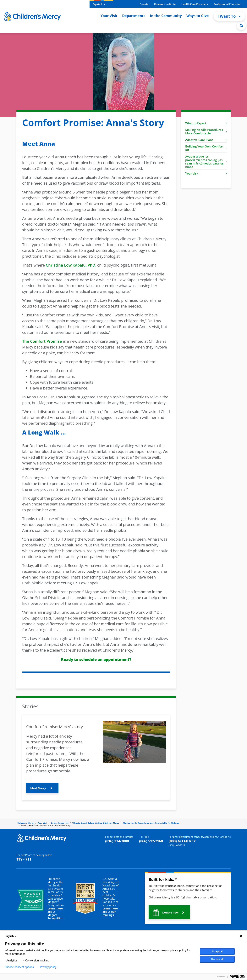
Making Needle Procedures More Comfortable (206, 131)
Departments (134, 16)
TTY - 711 (24, 859)
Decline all (217, 959)
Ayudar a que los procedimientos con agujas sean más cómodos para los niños (206, 162)
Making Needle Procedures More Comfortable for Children (151, 823)
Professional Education (227, 4)
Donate (144, 4)
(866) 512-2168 (151, 841)
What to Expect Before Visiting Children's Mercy (96, 823)
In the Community (166, 16)
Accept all (217, 951)
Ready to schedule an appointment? (96, 659)
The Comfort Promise (42, 341)
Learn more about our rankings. (110, 912)
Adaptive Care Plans (206, 140)
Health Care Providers (195, 4)
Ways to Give (198, 16)
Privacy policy (48, 967)
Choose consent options (19, 967)
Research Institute (165, 4)
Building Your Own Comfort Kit (206, 148)
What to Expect (206, 123)
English (11, 936)
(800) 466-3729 (177, 845)
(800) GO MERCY (182, 841)
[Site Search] (241, 26)
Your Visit (109, 16)
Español (99, 4)
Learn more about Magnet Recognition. (56, 913)
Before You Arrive (60, 823)
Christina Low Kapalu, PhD (71, 265)
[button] (42, 788)
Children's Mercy (26, 823)
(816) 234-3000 (117, 841)
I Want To (229, 16)
